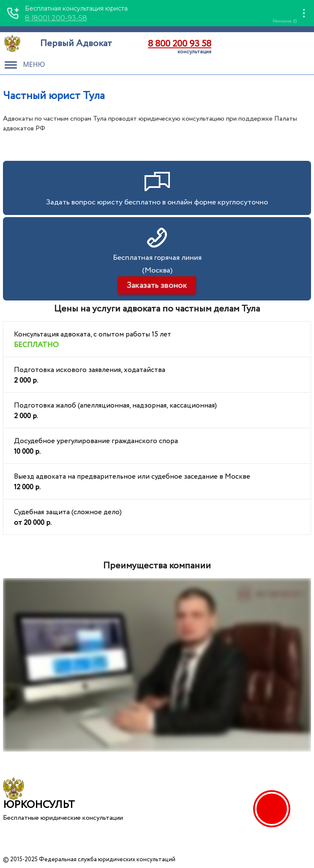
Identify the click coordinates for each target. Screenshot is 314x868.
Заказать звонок (157, 285)
